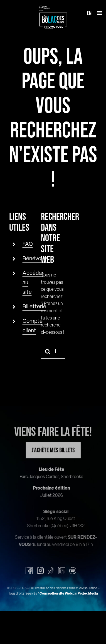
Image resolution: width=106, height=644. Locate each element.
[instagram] (40, 571)
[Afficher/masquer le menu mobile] (100, 13)
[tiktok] (51, 571)
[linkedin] (62, 571)
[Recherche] (48, 352)
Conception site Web (56, 594)
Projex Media (88, 594)
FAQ (28, 244)
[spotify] (73, 571)
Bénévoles (35, 259)
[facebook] (29, 571)
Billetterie (34, 307)
